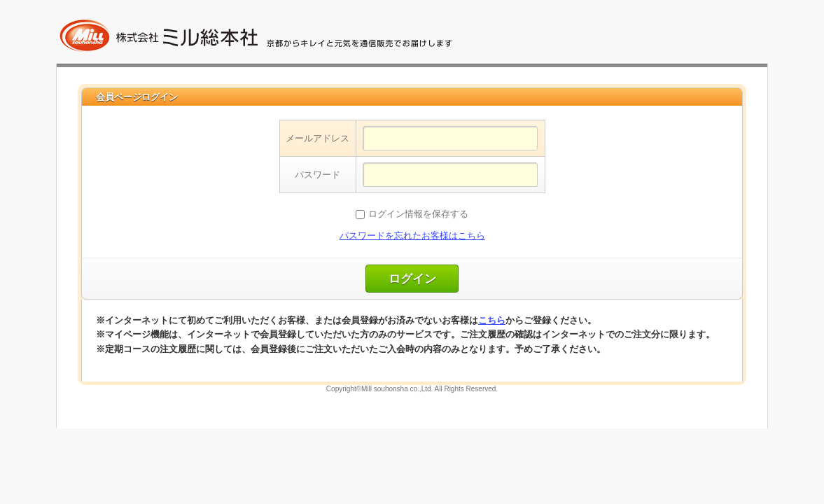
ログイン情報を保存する (418, 214)
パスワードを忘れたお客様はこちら (412, 236)
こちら (492, 320)
